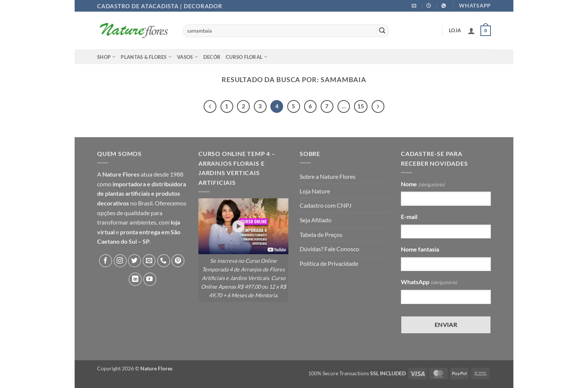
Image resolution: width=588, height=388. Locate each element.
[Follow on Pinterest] (178, 261)
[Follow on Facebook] (106, 261)
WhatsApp (429, 282)
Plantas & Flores (146, 57)
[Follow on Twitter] (134, 261)
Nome (423, 184)
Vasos (187, 57)
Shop (106, 57)
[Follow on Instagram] (120, 261)
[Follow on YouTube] (150, 279)
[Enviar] (382, 31)
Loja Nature (315, 191)
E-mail (409, 216)
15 (361, 106)
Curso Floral (247, 57)
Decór (212, 57)
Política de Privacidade (329, 263)
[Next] (378, 106)
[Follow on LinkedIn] (135, 279)
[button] (471, 31)
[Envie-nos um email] (149, 261)
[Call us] (164, 261)
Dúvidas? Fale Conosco (329, 249)
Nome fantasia (420, 249)
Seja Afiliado (316, 220)
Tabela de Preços (321, 234)
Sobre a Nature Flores (328, 176)
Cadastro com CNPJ (325, 205)
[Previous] (210, 106)
